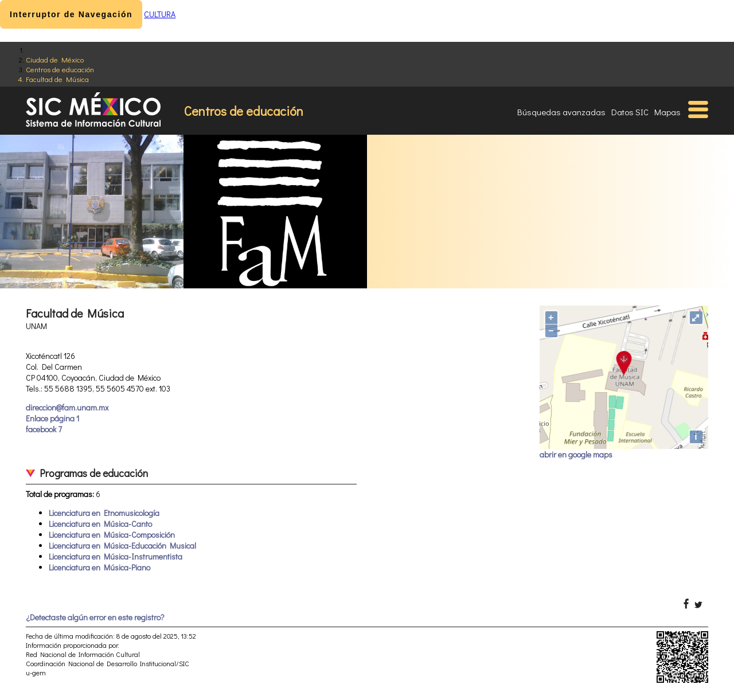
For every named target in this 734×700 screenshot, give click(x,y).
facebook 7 (44, 429)
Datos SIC (630, 112)
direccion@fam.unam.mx (67, 407)
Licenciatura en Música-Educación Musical (122, 545)
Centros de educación (60, 69)
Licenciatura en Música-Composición (112, 535)
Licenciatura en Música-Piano (99, 567)
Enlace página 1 (52, 418)
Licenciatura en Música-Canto (100, 524)
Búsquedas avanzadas (561, 112)
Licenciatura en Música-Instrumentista (116, 556)
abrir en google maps (576, 454)
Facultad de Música (57, 79)
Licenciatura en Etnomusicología (104, 513)
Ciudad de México (55, 59)
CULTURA (160, 14)
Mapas (667, 112)
